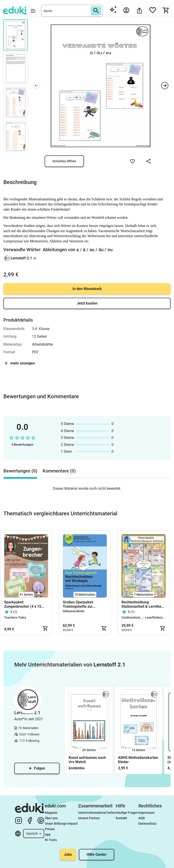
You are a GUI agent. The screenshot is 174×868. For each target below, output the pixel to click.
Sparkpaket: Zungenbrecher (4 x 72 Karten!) (23, 604)
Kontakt (121, 818)
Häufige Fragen (127, 813)
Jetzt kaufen (87, 303)
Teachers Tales (15, 617)
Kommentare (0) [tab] (59, 471)
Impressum (146, 813)
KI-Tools (51, 840)
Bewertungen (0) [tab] (20, 471)
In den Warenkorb (87, 289)
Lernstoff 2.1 (21, 258)
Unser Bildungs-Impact (61, 824)
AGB (142, 818)
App (48, 834)
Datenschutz (147, 824)
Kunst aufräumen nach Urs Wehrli (87, 760)
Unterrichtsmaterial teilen (97, 813)
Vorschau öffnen (64, 161)
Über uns (51, 818)
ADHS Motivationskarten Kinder (138, 760)
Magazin (51, 813)
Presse (50, 829)
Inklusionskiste (74, 611)
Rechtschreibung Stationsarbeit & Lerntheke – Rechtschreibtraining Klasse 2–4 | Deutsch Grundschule (143, 604)
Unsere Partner (89, 818)
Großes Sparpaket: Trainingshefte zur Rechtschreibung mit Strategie (80, 604)
